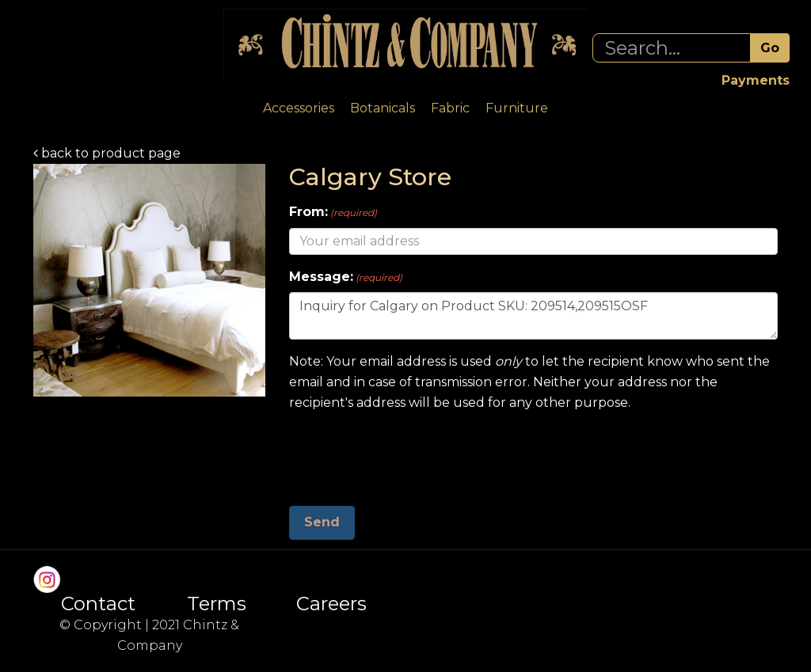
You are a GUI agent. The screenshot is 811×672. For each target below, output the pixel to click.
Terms (217, 604)
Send (322, 522)
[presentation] (409, 453)
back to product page (107, 153)
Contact (98, 604)
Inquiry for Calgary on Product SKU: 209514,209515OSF (533, 316)
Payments (756, 80)
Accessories (299, 108)
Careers (331, 604)
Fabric (450, 108)
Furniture (517, 108)
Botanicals (383, 108)
